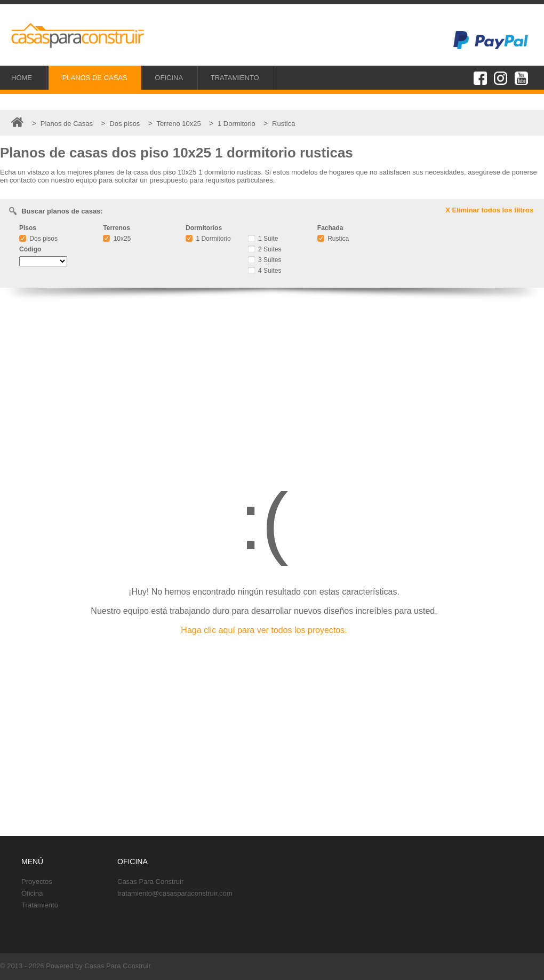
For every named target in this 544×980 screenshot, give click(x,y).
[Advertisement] (272, 382)
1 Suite (263, 239)
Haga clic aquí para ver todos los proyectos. (264, 630)
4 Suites (265, 271)
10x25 (117, 239)
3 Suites (265, 260)
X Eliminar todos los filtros (489, 210)
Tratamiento (40, 905)
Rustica (333, 239)
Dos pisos (38, 239)
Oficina (32, 893)
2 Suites (265, 249)
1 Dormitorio (208, 239)
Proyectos (37, 882)
